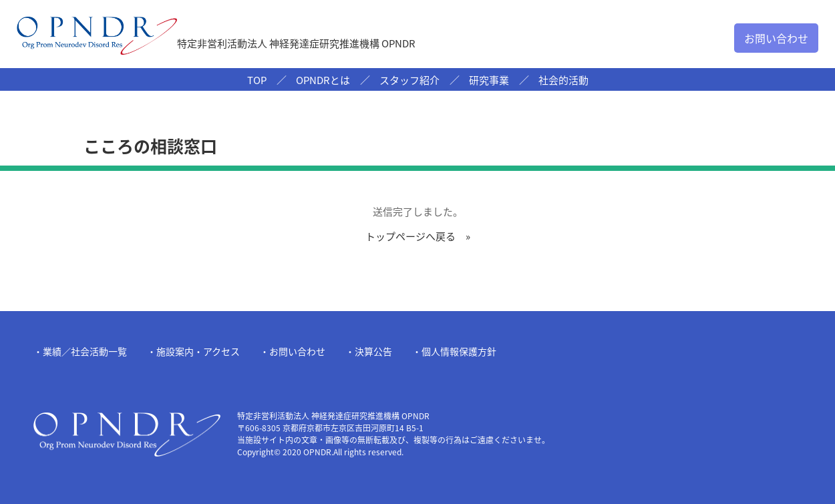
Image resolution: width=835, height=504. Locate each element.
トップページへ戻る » (418, 236)
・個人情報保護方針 (454, 351)
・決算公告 (369, 351)
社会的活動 (563, 80)
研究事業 (489, 80)
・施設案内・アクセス (193, 351)
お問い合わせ (776, 38)
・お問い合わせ (293, 351)
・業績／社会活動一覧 (80, 351)
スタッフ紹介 (409, 80)
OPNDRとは (323, 80)
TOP (257, 80)
